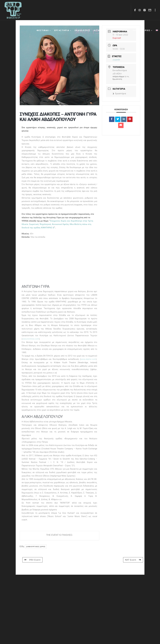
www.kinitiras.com (31, 339)
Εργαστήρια (119, 94)
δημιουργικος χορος (36, 547)
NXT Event (133, 560)
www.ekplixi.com (88, 359)
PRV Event (33, 560)
